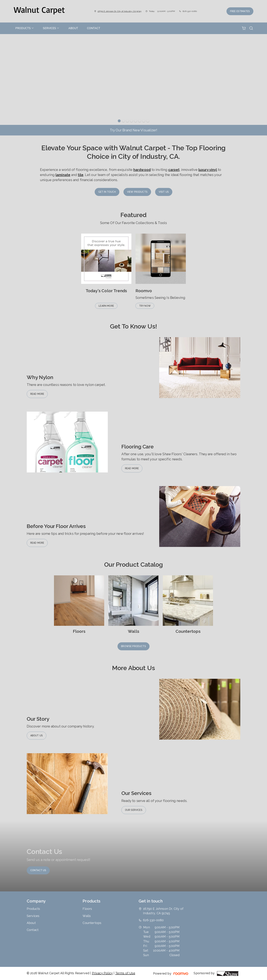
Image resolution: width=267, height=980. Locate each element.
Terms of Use (125, 973)
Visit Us (164, 192)
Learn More (106, 306)
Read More (37, 394)
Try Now (145, 306)
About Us (37, 736)
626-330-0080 (190, 11)
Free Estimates (240, 11)
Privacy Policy (102, 973)
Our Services (134, 810)
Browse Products (133, 646)
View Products (137, 192)
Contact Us (38, 870)
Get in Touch (107, 192)
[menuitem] (25, 28)
